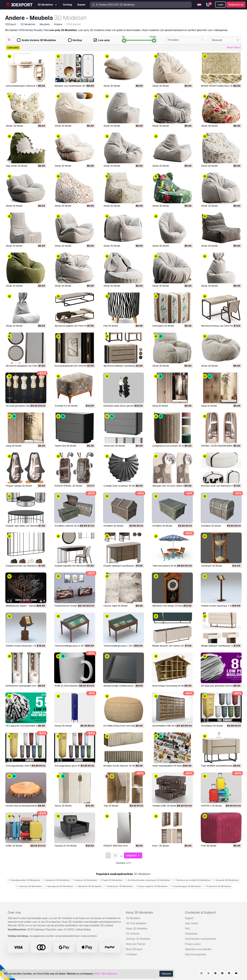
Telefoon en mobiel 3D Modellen (192, 880)
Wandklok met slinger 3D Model (168, 606)
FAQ (187, 929)
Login (220, 5)
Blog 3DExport (134, 949)
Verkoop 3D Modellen (138, 939)
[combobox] (185, 40)
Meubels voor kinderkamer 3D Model (73, 86)
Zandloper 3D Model (211, 566)
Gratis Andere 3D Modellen (36, 40)
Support (189, 918)
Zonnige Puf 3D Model (66, 406)
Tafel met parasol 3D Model (166, 566)
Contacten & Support (200, 912)
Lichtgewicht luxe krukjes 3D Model (170, 446)
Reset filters (234, 47)
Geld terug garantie (196, 954)
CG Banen (131, 954)
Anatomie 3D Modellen (217, 886)
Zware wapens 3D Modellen (152, 886)
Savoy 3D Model (63, 806)
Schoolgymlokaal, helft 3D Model (22, 766)
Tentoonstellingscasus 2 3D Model (72, 646)
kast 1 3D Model (161, 846)
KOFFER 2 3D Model (211, 806)
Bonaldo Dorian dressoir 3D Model (121, 766)
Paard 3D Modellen (111, 880)
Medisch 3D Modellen (89, 886)
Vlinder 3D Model (14, 126)
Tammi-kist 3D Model (65, 446)
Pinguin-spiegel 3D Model (19, 486)
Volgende (133, 856)
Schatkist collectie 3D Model (69, 526)
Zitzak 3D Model (112, 86)
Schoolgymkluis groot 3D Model (71, 766)
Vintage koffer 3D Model (164, 806)
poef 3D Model (209, 846)
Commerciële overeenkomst (201, 939)
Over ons (14, 912)
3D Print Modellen (136, 923)
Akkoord (166, 974)
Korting (75, 40)
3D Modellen (133, 918)
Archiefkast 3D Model (212, 726)
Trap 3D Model (111, 806)
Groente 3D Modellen (226, 880)
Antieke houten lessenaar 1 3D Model (25, 646)
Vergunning (191, 934)
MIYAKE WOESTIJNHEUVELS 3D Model (220, 86)
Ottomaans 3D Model (163, 326)
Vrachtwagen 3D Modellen (186, 886)
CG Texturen (133, 934)
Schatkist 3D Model (113, 526)
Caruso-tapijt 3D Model (115, 606)
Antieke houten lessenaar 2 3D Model (220, 606)
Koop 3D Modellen (139, 912)
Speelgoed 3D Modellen (59, 886)
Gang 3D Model (160, 406)
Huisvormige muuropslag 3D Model (170, 686)
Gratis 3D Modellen (137, 929)
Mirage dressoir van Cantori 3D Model (171, 646)
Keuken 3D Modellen (85, 880)
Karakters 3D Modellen (56, 880)
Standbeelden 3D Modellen (24, 880)
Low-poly (102, 40)
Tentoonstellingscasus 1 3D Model (121, 646)
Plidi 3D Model (111, 326)
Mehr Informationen (106, 974)
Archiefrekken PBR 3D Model (167, 726)
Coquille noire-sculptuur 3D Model (121, 486)
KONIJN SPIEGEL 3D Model (68, 486)
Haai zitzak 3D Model (17, 166)
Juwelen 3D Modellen (29, 886)
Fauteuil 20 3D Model (66, 846)
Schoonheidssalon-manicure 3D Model (26, 86)
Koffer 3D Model (14, 846)
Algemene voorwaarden (198, 949)
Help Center (192, 923)
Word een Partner (136, 944)
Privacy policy (193, 944)
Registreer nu (236, 5)
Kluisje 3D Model (63, 726)
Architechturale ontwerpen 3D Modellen (148, 880)
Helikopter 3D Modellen (119, 886)
